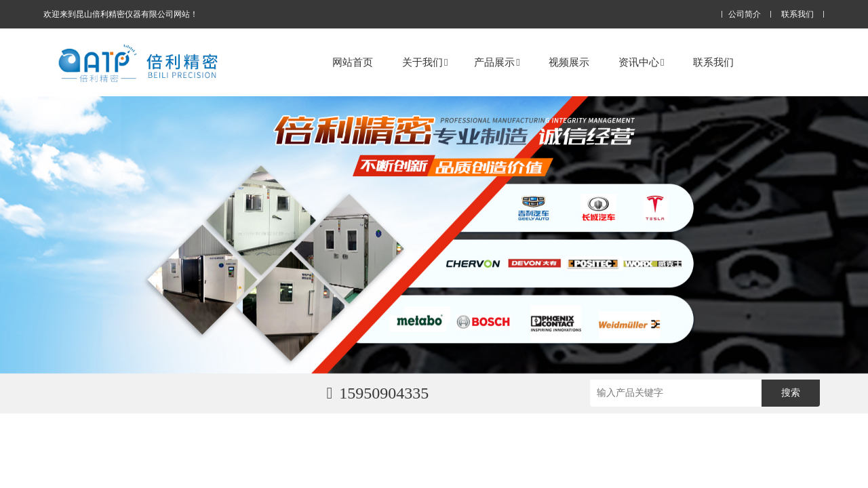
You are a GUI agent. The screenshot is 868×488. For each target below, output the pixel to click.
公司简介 (745, 15)
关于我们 (425, 62)
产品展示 (497, 62)
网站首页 (353, 62)
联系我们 (797, 15)
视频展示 (569, 62)
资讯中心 (641, 62)
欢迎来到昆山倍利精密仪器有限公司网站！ (121, 14)
